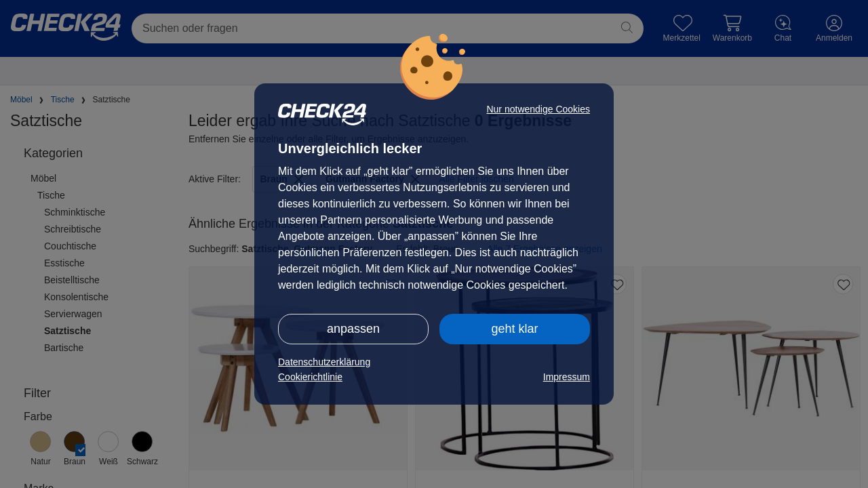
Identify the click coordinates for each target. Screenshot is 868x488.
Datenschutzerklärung (324, 362)
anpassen (353, 329)
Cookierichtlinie (310, 377)
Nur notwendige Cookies (538, 109)
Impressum (567, 377)
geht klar (514, 329)
